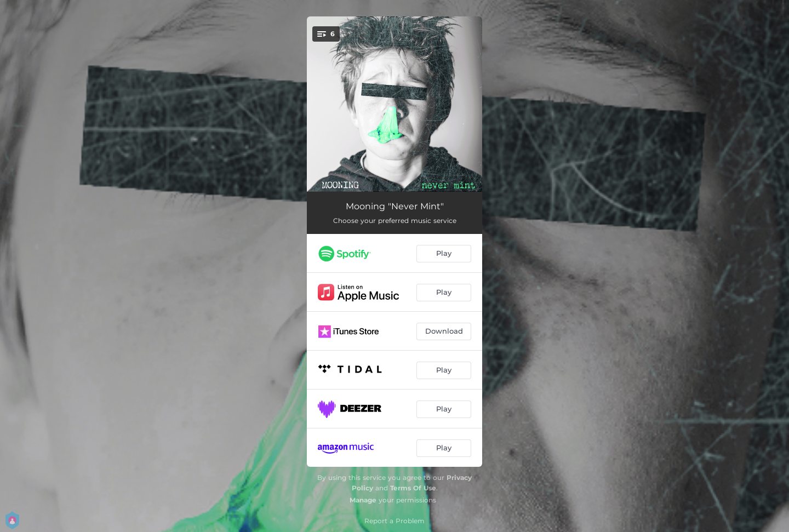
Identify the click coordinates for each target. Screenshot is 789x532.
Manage (363, 500)
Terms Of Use (413, 488)
